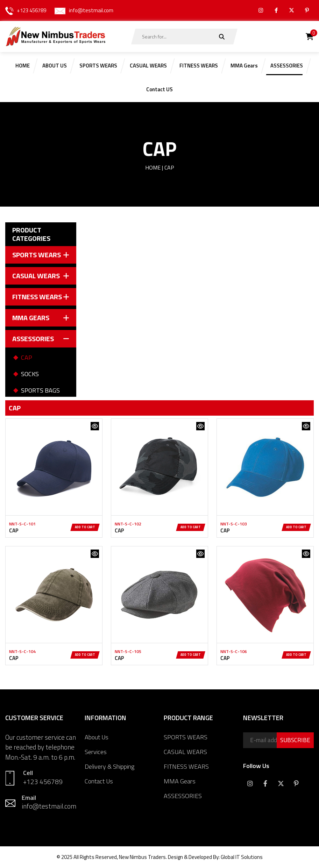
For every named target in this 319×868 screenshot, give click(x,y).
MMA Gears (180, 781)
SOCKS (30, 374)
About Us (97, 737)
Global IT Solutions (242, 857)
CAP (27, 357)
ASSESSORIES (183, 796)
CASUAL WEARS (185, 752)
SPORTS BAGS (40, 390)
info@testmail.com (91, 10)
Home (153, 167)
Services (96, 752)
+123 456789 (31, 10)
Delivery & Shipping (109, 766)
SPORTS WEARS (186, 737)
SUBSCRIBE (295, 740)
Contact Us (99, 781)
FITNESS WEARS (186, 766)
